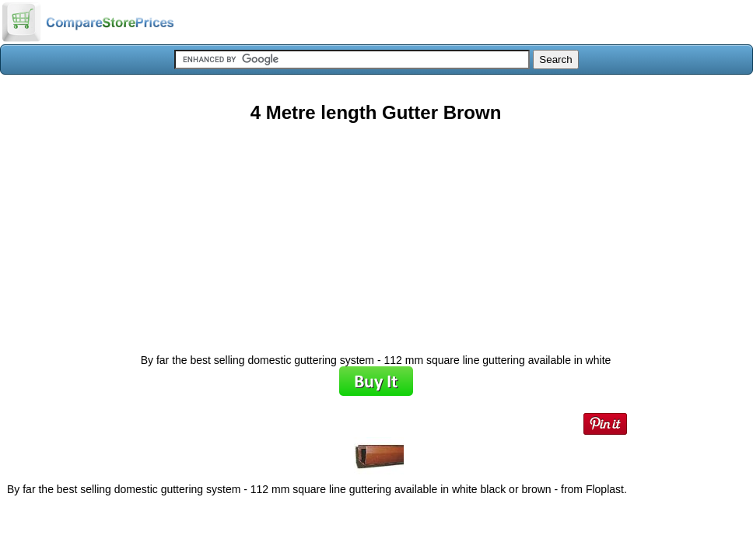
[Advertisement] (376, 233)
